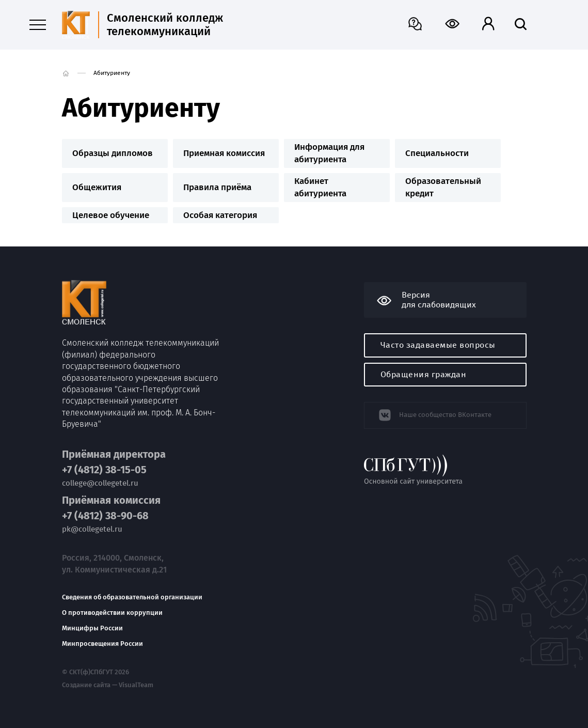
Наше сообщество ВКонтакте (445, 415)
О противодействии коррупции (112, 613)
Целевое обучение (111, 215)
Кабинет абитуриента (320, 187)
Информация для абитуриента (329, 153)
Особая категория (220, 215)
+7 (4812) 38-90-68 (105, 516)
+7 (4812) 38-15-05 (104, 470)
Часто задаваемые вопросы (438, 345)
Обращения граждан (424, 374)
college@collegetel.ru (100, 483)
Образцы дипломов (113, 153)
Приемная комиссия (224, 153)
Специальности (437, 153)
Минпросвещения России (102, 644)
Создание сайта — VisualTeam (108, 685)
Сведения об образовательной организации (132, 597)
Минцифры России (92, 628)
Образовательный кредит (443, 187)
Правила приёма (217, 187)
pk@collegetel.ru (92, 529)
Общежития (97, 187)
